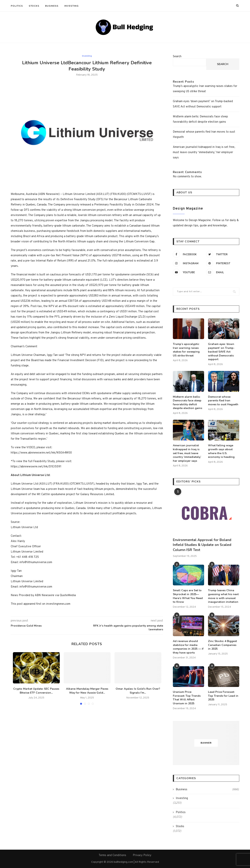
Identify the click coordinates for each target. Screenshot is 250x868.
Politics (17, 6)
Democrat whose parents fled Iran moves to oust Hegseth (223, 401)
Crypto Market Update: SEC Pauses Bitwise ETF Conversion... (36, 691)
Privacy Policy (142, 855)
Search (177, 57)
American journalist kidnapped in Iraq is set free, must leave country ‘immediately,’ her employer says (204, 152)
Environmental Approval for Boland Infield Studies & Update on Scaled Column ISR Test (202, 545)
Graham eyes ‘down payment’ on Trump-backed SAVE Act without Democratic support (221, 352)
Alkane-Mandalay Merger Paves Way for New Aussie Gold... (87, 691)
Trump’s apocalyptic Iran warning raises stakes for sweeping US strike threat (186, 350)
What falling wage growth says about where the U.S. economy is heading (221, 451)
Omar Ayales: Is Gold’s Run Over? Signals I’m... (138, 691)
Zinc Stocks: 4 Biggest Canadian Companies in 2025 (222, 645)
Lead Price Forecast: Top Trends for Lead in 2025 (223, 696)
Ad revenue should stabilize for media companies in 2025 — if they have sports (188, 647)
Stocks (34, 6)
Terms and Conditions (112, 855)
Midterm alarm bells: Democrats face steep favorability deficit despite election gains (187, 403)
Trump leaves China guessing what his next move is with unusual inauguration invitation (223, 596)
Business (52, 6)
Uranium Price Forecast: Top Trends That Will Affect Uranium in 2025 (187, 698)
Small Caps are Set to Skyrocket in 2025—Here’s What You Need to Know (188, 596)
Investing (71, 6)
